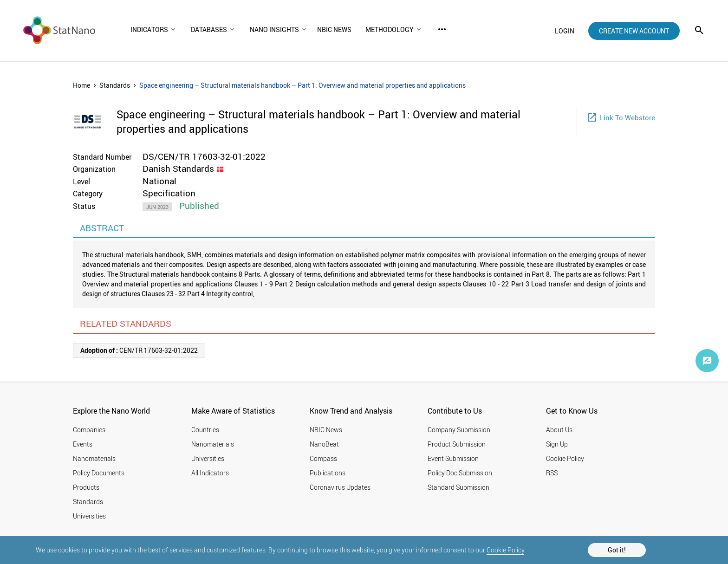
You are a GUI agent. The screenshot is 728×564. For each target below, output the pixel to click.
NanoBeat (324, 444)
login (565, 31)
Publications (328, 473)
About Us (559, 430)
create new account (634, 31)
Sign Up (557, 444)
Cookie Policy (505, 550)
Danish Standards (178, 169)
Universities (89, 516)
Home (81, 85)
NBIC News (326, 430)
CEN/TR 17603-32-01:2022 (139, 350)
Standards (115, 85)
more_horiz (442, 29)
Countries (205, 430)
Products (86, 487)
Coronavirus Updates (340, 487)
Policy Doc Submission (460, 473)
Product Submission (457, 444)
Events (83, 444)
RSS (552, 473)
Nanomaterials (94, 458)
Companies (89, 430)
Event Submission (453, 458)
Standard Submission (458, 487)
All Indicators (210, 473)
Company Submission (459, 430)
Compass (323, 458)
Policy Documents (99, 473)
